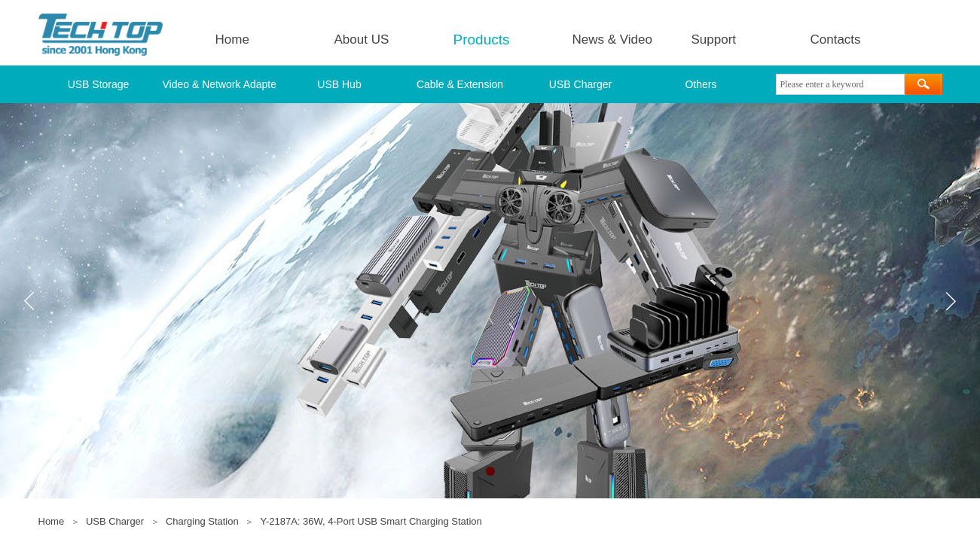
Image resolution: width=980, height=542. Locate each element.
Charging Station (202, 521)
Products (482, 40)
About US (362, 40)
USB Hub (339, 84)
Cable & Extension (460, 84)
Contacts (836, 40)
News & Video (612, 40)
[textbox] (840, 84)
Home (232, 40)
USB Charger (580, 84)
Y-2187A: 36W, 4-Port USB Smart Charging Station (371, 521)
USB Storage (99, 84)
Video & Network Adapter (219, 84)
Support (714, 40)
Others (701, 84)
